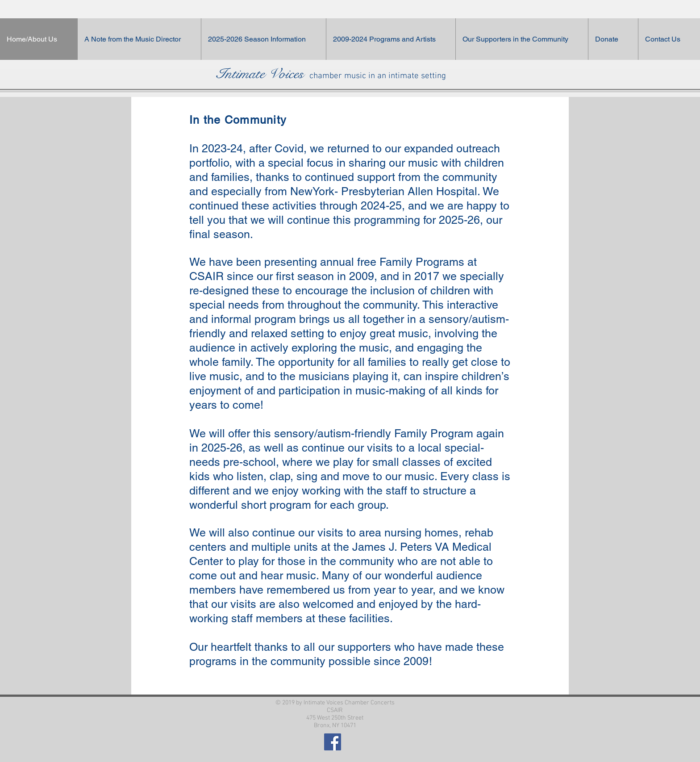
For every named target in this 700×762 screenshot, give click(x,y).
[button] (522, 39)
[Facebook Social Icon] (333, 742)
